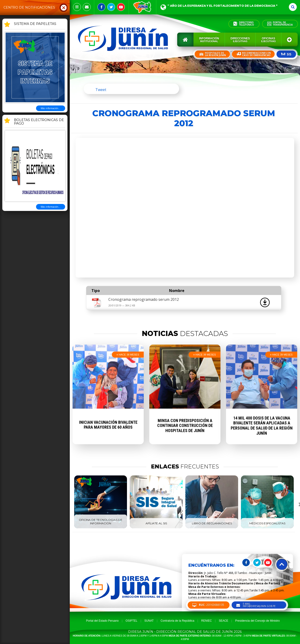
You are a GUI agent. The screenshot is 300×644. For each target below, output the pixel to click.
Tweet (101, 90)
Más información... (51, 108)
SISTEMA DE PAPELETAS (35, 24)
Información (209, 40)
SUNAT (149, 621)
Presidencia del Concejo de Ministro (257, 621)
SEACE (224, 621)
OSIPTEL (132, 621)
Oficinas (268, 40)
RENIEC (206, 621)
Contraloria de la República (178, 621)
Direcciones (240, 40)
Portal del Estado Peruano (102, 621)
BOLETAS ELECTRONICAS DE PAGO (39, 122)
